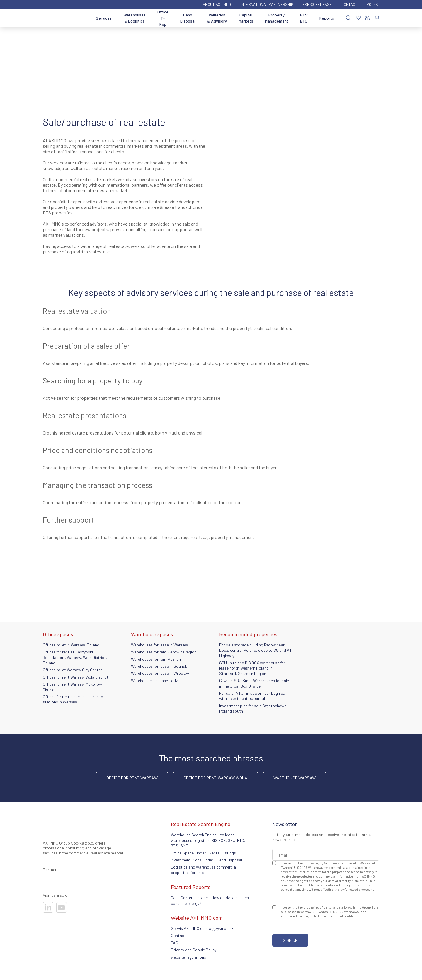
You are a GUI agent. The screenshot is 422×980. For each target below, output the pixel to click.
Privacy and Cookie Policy (194, 950)
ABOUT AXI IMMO (217, 4)
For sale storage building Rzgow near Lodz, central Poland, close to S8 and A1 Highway (255, 650)
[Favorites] (358, 18)
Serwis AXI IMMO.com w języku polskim (204, 928)
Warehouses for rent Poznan (156, 659)
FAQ (175, 943)
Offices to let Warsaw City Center (72, 670)
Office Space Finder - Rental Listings (203, 853)
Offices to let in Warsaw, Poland (71, 645)
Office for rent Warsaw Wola (216, 778)
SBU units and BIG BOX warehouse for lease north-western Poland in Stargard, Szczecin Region (252, 668)
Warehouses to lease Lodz (154, 680)
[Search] (348, 18)
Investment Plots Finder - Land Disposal (206, 860)
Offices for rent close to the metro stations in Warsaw (73, 699)
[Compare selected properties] (368, 18)
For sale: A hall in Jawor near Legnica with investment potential (252, 696)
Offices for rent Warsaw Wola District (76, 677)
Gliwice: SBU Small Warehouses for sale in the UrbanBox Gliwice (254, 683)
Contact (349, 4)
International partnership (267, 4)
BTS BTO (304, 18)
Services (104, 18)
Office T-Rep (163, 18)
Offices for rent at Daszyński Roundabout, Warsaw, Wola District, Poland (75, 657)
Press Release (317, 4)
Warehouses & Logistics (135, 18)
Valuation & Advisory (217, 18)
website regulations (188, 957)
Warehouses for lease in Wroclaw (160, 673)
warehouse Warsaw (295, 778)
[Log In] (377, 18)
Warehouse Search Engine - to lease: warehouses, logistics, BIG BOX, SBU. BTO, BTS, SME (208, 840)
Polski (373, 4)
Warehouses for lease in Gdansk (159, 666)
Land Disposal (188, 18)
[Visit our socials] (48, 907)
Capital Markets (246, 18)
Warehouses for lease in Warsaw (159, 645)
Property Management (277, 18)
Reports (327, 18)
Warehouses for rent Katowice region (164, 652)
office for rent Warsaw (132, 778)
